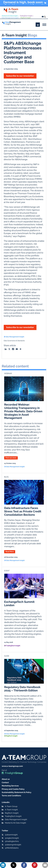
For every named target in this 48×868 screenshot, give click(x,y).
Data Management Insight (10, 18)
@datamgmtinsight (13, 845)
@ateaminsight (11, 835)
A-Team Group (11, 806)
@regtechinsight (12, 838)
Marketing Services (10, 786)
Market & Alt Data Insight (10, 16)
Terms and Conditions (11, 796)
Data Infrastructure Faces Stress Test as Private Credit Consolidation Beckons (23, 511)
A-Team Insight (11, 810)
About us (6, 779)
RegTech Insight (26, 18)
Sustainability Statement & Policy (17, 792)
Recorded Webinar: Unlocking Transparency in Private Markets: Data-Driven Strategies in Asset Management (23, 411)
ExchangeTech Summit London (19, 603)
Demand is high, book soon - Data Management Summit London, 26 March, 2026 (24, 3)
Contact (5, 782)
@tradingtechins (12, 841)
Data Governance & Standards (14, 341)
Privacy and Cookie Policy (13, 789)
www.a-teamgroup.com (12, 766)
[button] (24, 3)
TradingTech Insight (26, 16)
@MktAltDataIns (12, 848)
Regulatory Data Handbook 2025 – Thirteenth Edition (22, 689)
